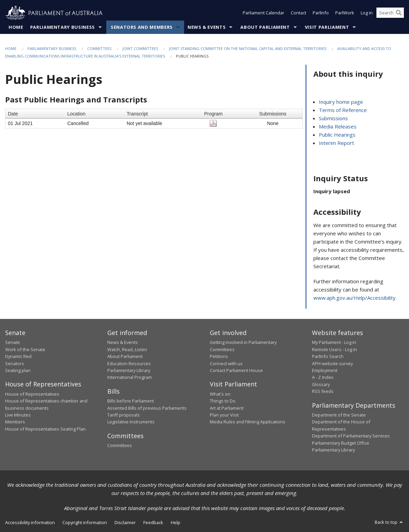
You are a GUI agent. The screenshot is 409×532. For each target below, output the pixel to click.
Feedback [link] (153, 523)
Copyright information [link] (85, 523)
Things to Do (223, 401)
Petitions (219, 357)
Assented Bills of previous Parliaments (147, 408)
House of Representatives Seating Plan (45, 429)
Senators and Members (142, 27)
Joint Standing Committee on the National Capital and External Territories (248, 48)
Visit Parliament (327, 27)
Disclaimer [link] (125, 523)
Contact (298, 13)
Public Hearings (337, 135)
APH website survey (332, 363)
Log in (367, 13)
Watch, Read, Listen (127, 349)
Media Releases (338, 127)
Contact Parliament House (236, 370)
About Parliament (265, 27)
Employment (325, 370)
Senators (15, 363)
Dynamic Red (18, 357)
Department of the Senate (339, 415)
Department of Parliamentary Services (351, 436)
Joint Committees (140, 48)
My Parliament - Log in (334, 343)
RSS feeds (323, 392)
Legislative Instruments (131, 422)
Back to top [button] (389, 522)
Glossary (321, 384)
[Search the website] (390, 13)
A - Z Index (323, 378)
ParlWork (345, 13)
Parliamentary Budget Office (341, 443)
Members (15, 422)
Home (16, 27)
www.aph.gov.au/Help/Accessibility (354, 298)
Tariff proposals (124, 415)
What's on (220, 394)
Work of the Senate (25, 349)
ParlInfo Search (328, 357)
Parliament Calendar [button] (263, 13)
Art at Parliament (227, 408)
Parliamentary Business (63, 27)
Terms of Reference (343, 110)
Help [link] (176, 523)
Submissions (333, 119)
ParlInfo (321, 13)
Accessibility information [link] (30, 523)
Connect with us (226, 363)
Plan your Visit (224, 415)
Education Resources (129, 363)
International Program (130, 378)
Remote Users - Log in (334, 349)
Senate (13, 343)
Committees (99, 48)
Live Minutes (18, 415)
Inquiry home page (341, 102)
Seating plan (18, 370)
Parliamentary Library (129, 370)
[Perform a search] (399, 13)
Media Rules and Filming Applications (248, 422)
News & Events (207, 27)
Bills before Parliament (131, 401)
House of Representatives (32, 394)
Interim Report (336, 143)
